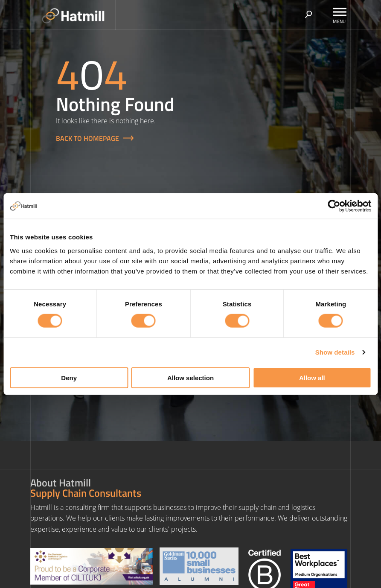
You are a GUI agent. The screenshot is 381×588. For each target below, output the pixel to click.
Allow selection (190, 377)
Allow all (312, 377)
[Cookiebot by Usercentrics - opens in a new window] (334, 206)
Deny (69, 377)
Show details (335, 352)
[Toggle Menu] (340, 12)
